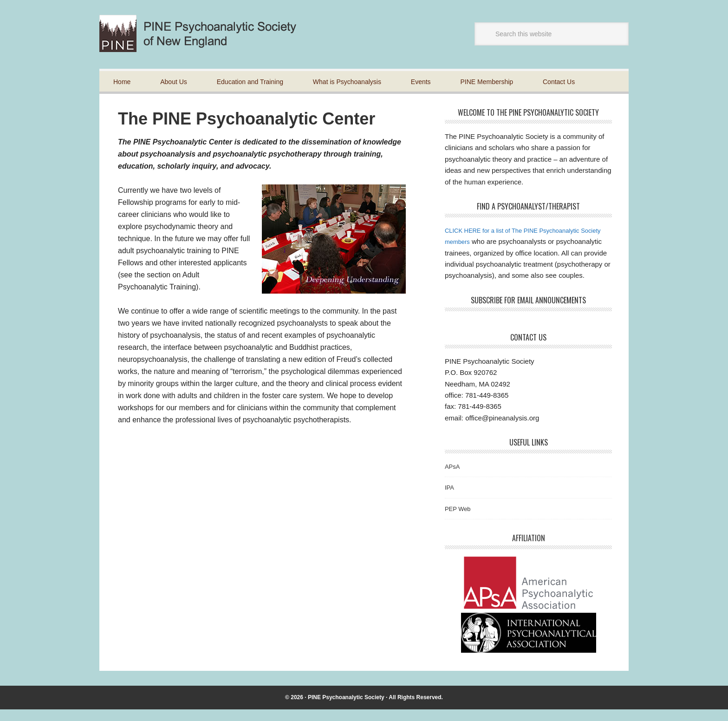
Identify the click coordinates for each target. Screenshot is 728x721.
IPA (450, 499)
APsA (454, 477)
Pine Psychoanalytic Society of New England (206, 33)
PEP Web (460, 520)
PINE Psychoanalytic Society (346, 708)
